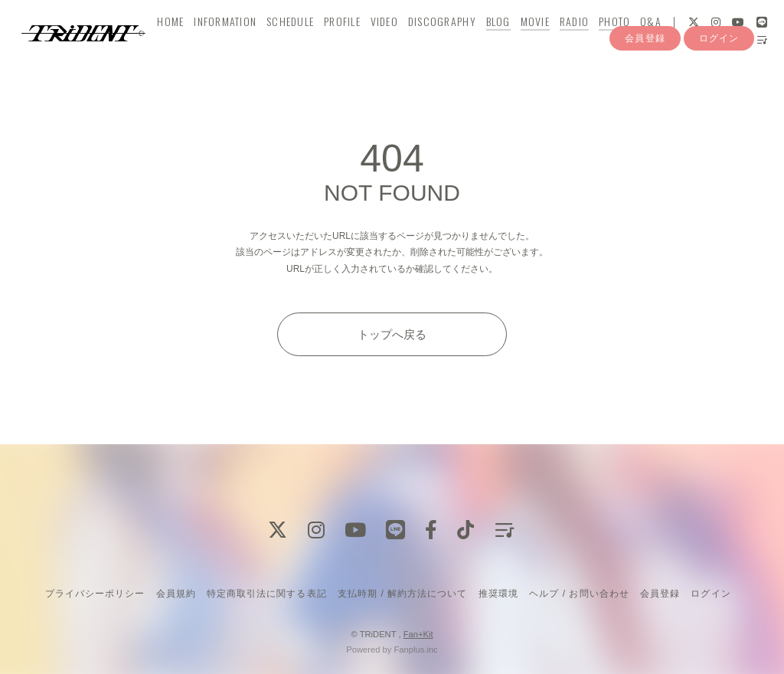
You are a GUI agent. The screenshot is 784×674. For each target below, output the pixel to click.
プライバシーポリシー (95, 594)
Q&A (658, 43)
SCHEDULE (297, 43)
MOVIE (542, 43)
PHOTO (621, 43)
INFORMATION (233, 43)
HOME (178, 43)
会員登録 (645, 90)
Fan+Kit (418, 634)
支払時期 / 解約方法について (403, 594)
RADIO (581, 43)
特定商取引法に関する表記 (266, 594)
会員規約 (176, 594)
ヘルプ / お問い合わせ (579, 594)
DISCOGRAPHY (449, 43)
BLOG (505, 43)
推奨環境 (498, 594)
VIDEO (391, 43)
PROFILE (349, 43)
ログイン (719, 90)
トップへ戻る (392, 334)
